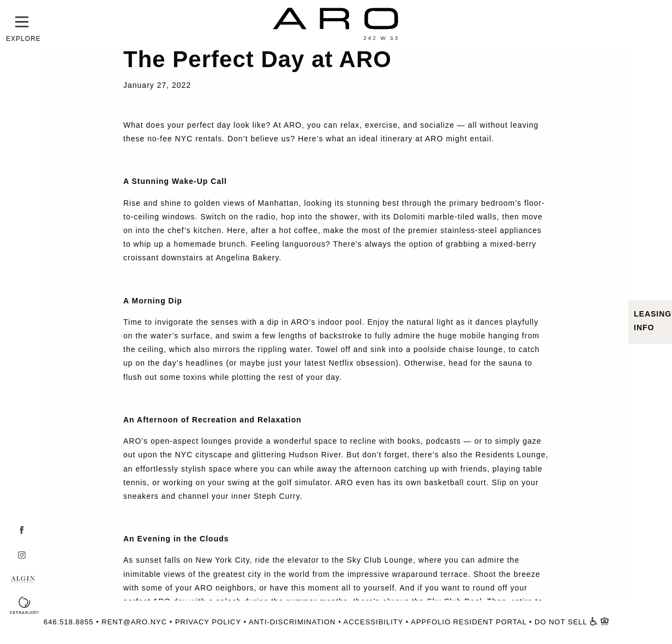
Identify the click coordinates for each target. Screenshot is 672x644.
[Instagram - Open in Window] (20, 555)
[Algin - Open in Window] (32, 581)
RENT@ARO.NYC (134, 622)
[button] (22, 22)
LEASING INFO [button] (653, 321)
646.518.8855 (69, 622)
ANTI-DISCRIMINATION (292, 622)
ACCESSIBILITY (374, 622)
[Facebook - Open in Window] (20, 530)
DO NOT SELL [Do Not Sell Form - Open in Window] (561, 622)
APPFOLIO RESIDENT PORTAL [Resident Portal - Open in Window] (469, 622)
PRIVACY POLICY (208, 622)
